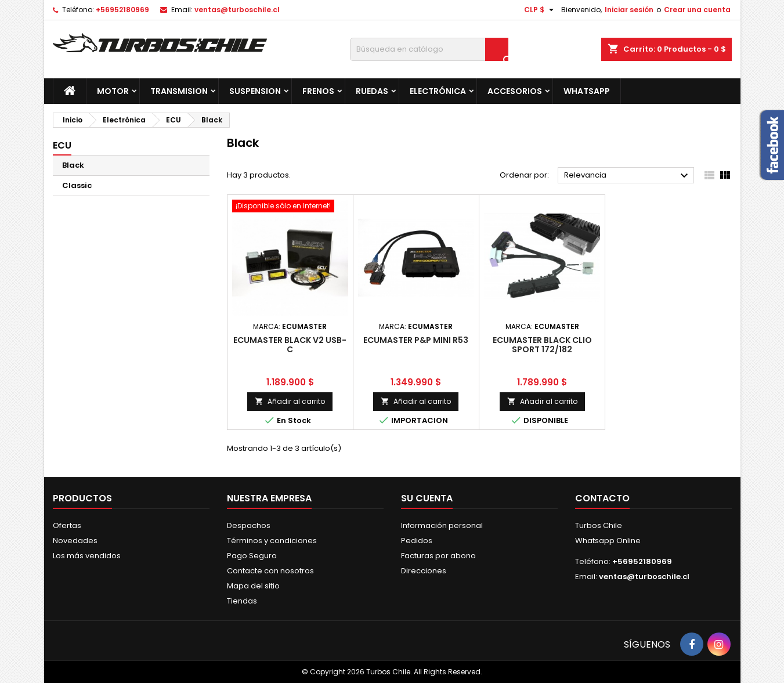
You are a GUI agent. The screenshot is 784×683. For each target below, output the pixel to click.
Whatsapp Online (608, 541)
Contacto (602, 498)
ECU (62, 145)
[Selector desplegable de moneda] (540, 10)
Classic (77, 185)
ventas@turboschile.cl (237, 10)
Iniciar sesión (629, 10)
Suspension (255, 91)
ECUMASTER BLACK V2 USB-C (290, 345)
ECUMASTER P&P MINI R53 (416, 340)
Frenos (318, 91)
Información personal (442, 525)
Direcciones (424, 571)
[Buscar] (429, 49)
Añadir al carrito (290, 401)
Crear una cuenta (697, 10)
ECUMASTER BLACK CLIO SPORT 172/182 (542, 345)
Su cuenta (427, 498)
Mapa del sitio (253, 586)
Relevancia (628, 176)
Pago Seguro (252, 556)
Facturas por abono (438, 556)
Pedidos (417, 541)
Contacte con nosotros (270, 571)
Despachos (249, 525)
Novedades (75, 541)
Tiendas (242, 601)
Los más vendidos (87, 556)
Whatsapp (587, 91)
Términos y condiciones (272, 541)
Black (73, 165)
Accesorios (515, 91)
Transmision (179, 91)
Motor (113, 91)
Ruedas (372, 91)
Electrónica (438, 91)
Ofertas (67, 525)
